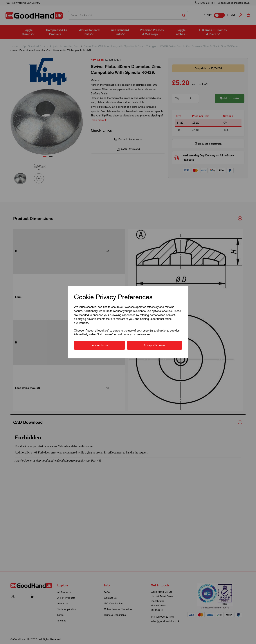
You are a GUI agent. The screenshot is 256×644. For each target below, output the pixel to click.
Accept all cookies (155, 345)
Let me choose (99, 345)
